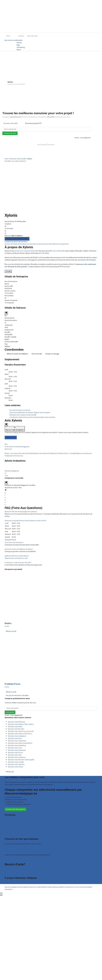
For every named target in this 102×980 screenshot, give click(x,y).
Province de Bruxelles (58, 251)
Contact (7, 873)
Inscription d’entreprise (12, 851)
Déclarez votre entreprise (13, 859)
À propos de (9, 244)
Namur (19, 50)
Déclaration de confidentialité (36, 887)
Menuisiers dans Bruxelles (18, 159)
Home (8, 36)
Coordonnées (31, 244)
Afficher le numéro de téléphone (17, 354)
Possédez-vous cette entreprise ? (15, 161)
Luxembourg (21, 47)
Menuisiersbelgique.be (12, 887)
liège (18, 45)
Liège (6, 824)
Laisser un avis (11, 437)
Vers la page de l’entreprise (46, 145)
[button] (51, 471)
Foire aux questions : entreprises (15, 871)
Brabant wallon (9, 832)
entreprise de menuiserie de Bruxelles (26, 251)
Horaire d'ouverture (43, 244)
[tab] (51, 471)
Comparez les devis (10, 133)
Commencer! (10, 712)
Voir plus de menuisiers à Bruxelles (17, 696)
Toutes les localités (11, 834)
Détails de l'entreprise (20, 244)
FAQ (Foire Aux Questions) (60, 244)
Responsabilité (58, 887)
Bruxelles (19, 40)
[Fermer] (1, 894)
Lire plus (8, 271)
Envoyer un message (52, 354)
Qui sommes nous (11, 40)
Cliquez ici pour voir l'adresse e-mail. (16, 558)
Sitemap (23, 887)
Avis (51, 244)
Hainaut (19, 43)
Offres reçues (9, 848)
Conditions (49, 887)
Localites (21, 36)
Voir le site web (37, 354)
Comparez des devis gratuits (15, 809)
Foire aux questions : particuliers (15, 868)
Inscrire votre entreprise (78, 887)
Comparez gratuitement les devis (17, 239)
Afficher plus (10, 772)
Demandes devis (32, 36)
